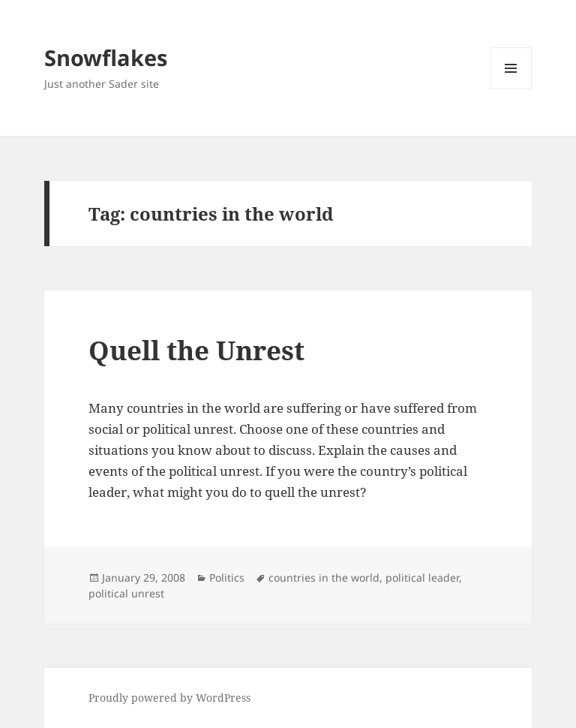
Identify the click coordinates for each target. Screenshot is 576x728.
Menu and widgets (511, 89)
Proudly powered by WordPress (169, 698)
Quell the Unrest (196, 350)
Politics (227, 578)
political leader (422, 578)
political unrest (126, 593)
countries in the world (324, 578)
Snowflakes (106, 57)
